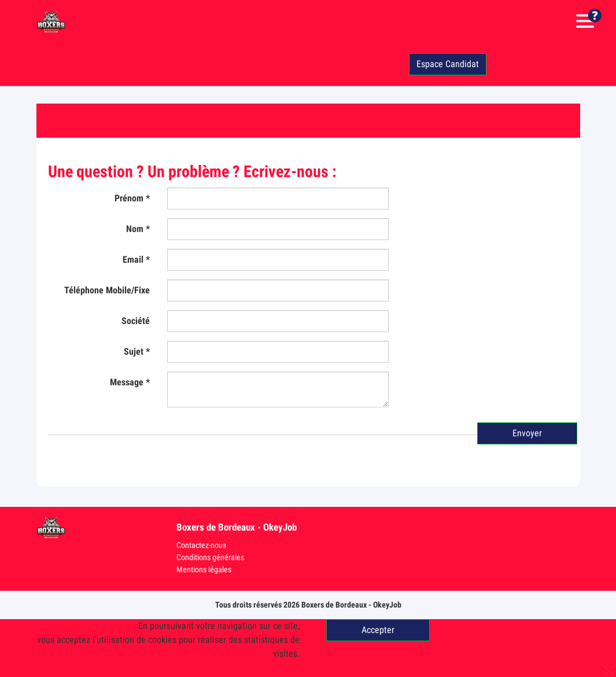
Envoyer (527, 433)
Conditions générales (210, 557)
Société (136, 321)
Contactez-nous (201, 545)
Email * (136, 260)
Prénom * (132, 198)
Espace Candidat (448, 64)
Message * (130, 382)
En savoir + (519, 626)
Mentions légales (204, 569)
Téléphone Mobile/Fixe (107, 290)
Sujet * (137, 352)
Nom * (138, 229)
